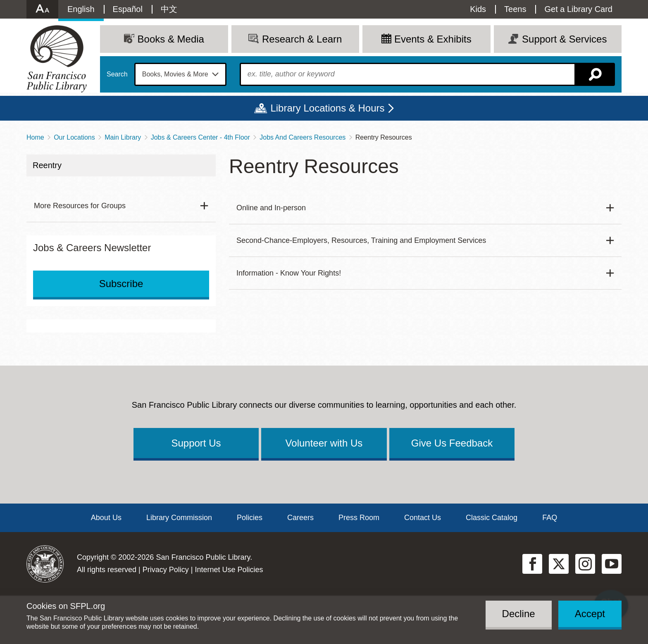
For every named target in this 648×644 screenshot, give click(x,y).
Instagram (585, 564)
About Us (106, 518)
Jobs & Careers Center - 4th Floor (200, 137)
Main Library (123, 137)
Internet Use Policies (229, 570)
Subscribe (121, 284)
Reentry (47, 165)
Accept (590, 614)
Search (117, 74)
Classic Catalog (492, 518)
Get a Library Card (578, 9)
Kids (478, 9)
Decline (519, 614)
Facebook (532, 564)
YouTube (612, 564)
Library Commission (179, 518)
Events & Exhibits (433, 39)
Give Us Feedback (452, 443)
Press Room (359, 518)
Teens (515, 9)
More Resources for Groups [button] (80, 206)
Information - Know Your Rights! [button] (289, 273)
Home (35, 137)
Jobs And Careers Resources (303, 137)
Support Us (196, 443)
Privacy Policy (166, 570)
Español (128, 9)
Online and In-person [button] (271, 208)
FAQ (550, 518)
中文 (169, 9)
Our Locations (74, 137)
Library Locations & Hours (327, 108)
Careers (300, 518)
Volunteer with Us (324, 443)
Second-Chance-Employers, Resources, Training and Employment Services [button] (361, 240)
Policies (250, 518)
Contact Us (423, 518)
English (81, 9)
